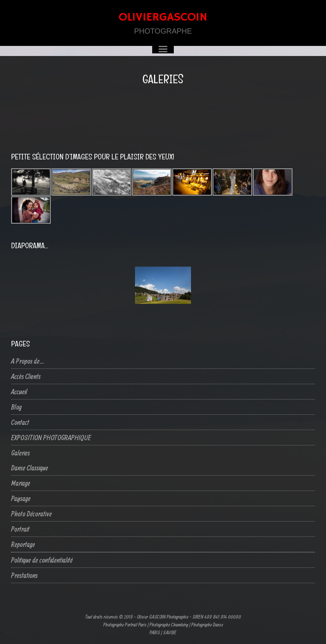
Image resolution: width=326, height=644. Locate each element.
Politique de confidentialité (42, 560)
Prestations (24, 575)
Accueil (19, 391)
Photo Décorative (32, 514)
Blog (16, 407)
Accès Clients (26, 376)
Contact (20, 422)
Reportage (23, 544)
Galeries (21, 453)
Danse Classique (30, 468)
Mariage (21, 483)
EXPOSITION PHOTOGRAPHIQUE (51, 437)
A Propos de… (28, 361)
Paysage (21, 498)
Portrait (20, 529)
